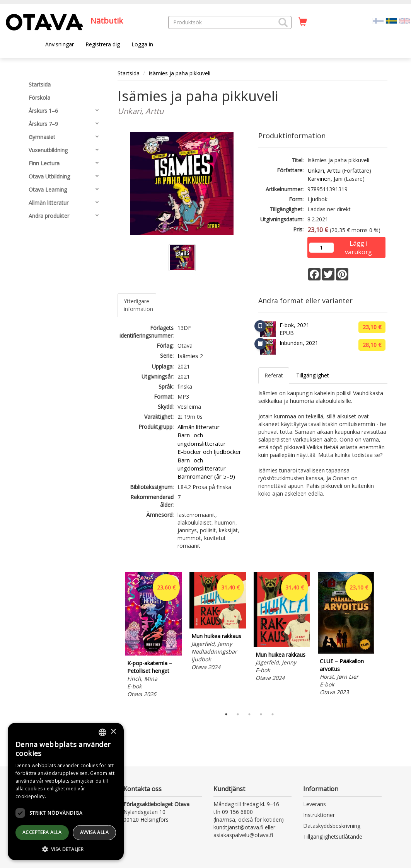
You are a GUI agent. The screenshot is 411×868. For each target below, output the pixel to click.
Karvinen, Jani (325, 178)
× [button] (113, 732)
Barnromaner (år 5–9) (206, 476)
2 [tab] (238, 714)
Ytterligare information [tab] (138, 305)
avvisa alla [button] (94, 832)
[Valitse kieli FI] (378, 20)
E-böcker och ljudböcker (209, 452)
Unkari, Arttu (324, 170)
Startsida (129, 73)
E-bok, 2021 (294, 325)
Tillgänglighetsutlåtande (333, 837)
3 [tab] (249, 714)
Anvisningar (60, 44)
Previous (116, 638)
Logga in (142, 44)
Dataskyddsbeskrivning (332, 826)
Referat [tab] (274, 375)
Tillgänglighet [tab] (313, 375)
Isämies (188, 356)
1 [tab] (226, 714)
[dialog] (66, 792)
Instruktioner (319, 815)
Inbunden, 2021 (299, 343)
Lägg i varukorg (358, 244)
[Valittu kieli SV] (391, 20)
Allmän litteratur (199, 427)
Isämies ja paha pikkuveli (179, 73)
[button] (283, 22)
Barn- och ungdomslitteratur (202, 439)
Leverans (315, 804)
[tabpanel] (153, 636)
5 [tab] (273, 714)
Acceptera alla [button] (42, 832)
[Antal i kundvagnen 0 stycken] (303, 22)
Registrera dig (103, 44)
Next (384, 638)
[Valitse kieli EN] (404, 20)
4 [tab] (261, 714)
